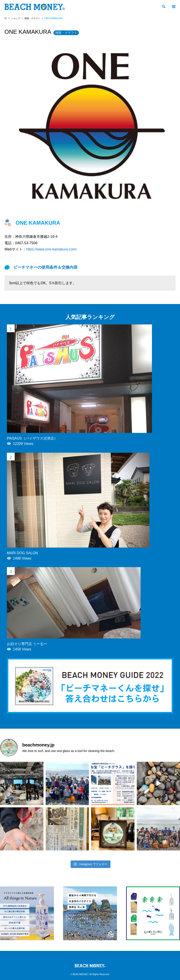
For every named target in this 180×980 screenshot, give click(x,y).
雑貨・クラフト (66, 33)
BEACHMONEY (80, 974)
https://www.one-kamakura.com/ (51, 249)
